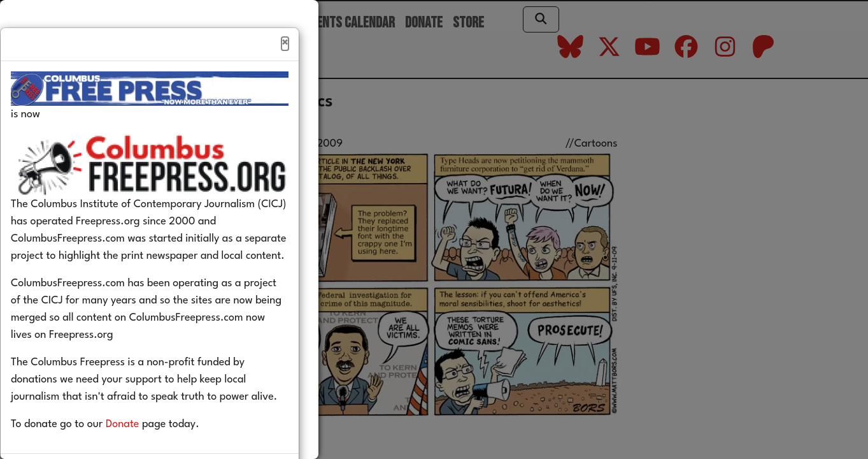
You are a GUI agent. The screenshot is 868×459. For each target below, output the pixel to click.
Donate (142, 452)
